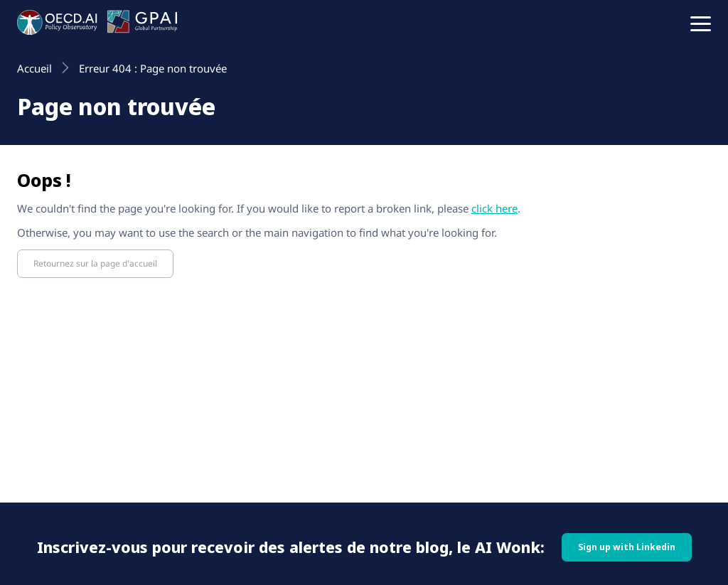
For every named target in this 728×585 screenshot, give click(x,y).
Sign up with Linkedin (627, 547)
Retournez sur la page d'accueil (95, 263)
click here (494, 208)
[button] (701, 23)
